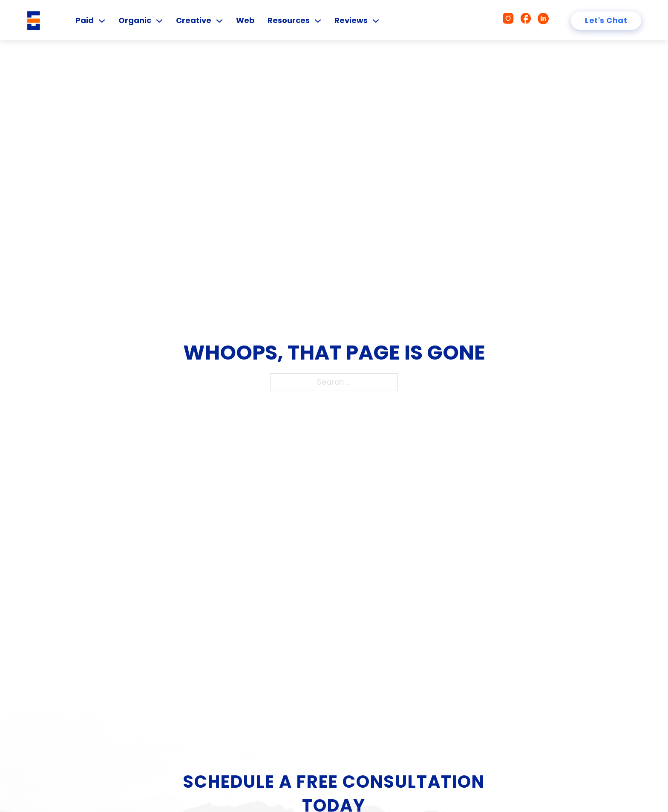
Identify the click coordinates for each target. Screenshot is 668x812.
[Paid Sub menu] (102, 21)
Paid (85, 20)
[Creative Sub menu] (219, 21)
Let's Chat (606, 20)
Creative (194, 20)
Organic (135, 20)
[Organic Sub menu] (159, 21)
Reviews (351, 20)
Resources (289, 20)
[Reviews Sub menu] (376, 21)
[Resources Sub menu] (318, 21)
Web (245, 20)
